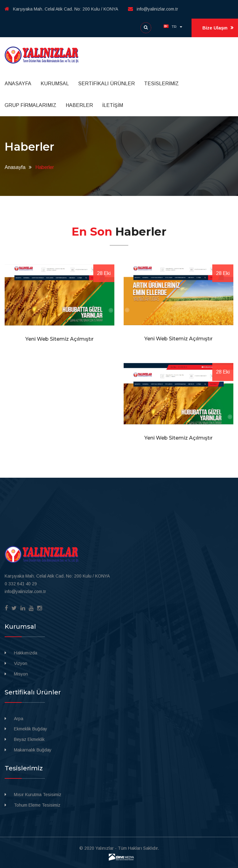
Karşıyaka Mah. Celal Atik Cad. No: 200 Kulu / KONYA (61, 9)
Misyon (21, 674)
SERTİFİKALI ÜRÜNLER (106, 84)
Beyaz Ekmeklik (29, 739)
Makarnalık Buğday (33, 750)
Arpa (19, 719)
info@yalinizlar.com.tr (153, 9)
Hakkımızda (26, 653)
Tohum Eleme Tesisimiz (37, 805)
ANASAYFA (18, 84)
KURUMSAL (55, 84)
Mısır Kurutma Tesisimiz (38, 795)
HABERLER (79, 105)
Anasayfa (15, 167)
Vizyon (21, 663)
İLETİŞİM (113, 105)
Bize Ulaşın (218, 28)
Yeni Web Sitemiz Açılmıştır (59, 339)
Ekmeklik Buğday (31, 729)
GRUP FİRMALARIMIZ (31, 105)
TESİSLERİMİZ (161, 84)
